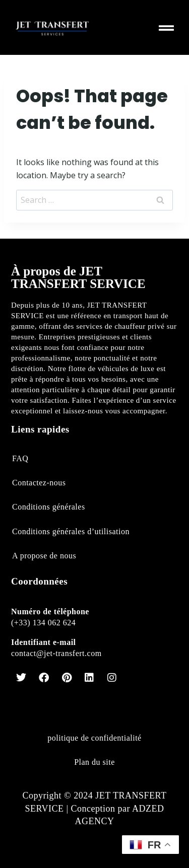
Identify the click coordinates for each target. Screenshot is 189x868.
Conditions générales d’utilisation (71, 531)
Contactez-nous (39, 483)
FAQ (20, 458)
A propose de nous (44, 556)
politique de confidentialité (94, 738)
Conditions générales (49, 507)
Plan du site (94, 762)
